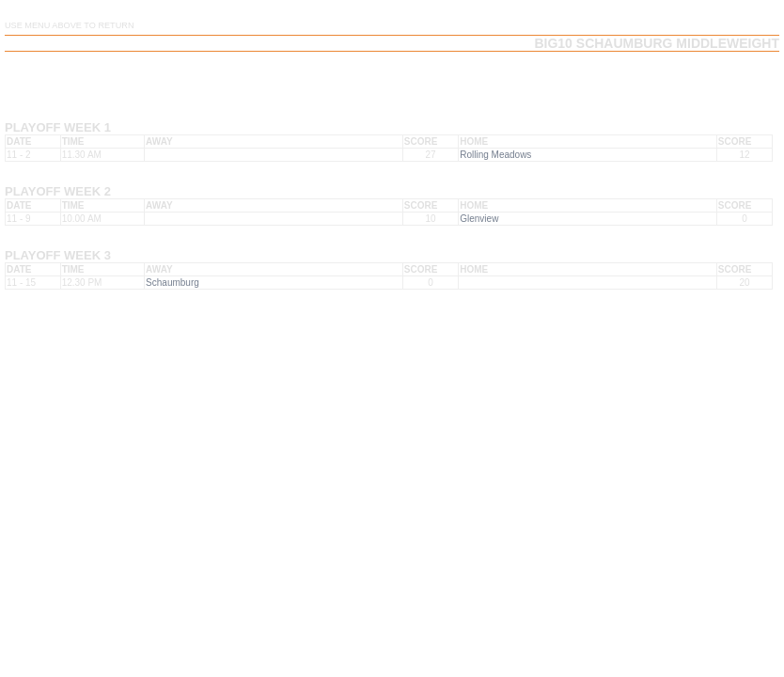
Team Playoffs (593, 74)
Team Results (497, 74)
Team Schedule (400, 74)
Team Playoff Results (712, 74)
